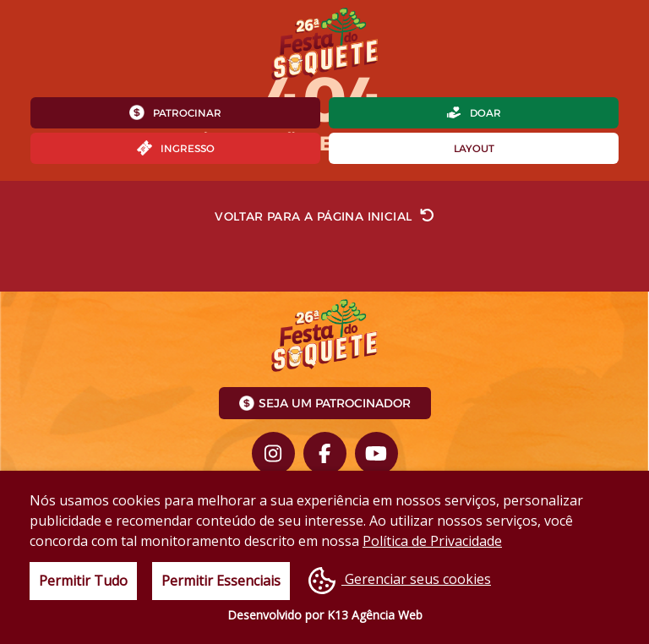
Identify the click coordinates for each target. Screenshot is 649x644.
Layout (474, 148)
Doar (474, 112)
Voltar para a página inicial (324, 216)
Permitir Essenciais (221, 581)
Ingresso (176, 148)
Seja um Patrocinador (325, 403)
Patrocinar (175, 112)
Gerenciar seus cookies (400, 581)
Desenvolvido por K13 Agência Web (325, 615)
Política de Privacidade (432, 541)
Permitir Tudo (83, 581)
